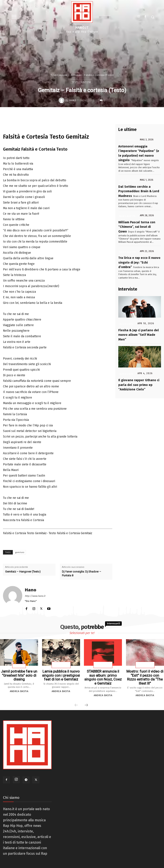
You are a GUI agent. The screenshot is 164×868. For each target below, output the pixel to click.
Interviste (126, 314)
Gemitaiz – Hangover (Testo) (23, 572)
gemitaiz (20, 552)
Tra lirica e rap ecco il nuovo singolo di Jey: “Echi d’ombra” (137, 254)
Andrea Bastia (19, 690)
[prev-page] (76, 700)
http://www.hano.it (35, 596)
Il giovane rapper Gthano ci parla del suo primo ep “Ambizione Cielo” (137, 368)
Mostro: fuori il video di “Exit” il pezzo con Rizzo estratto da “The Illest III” (145, 675)
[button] (153, 17)
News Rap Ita (126, 140)
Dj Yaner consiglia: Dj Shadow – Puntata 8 (82, 573)
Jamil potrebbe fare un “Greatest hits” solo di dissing (19, 675)
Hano (73, 100)
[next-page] (86, 700)
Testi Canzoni (59, 75)
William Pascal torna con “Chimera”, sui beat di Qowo (135, 220)
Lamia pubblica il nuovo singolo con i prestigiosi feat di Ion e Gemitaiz (61, 675)
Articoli (19, 666)
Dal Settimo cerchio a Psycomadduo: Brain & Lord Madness (137, 187)
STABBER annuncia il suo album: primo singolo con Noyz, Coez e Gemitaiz (103, 675)
